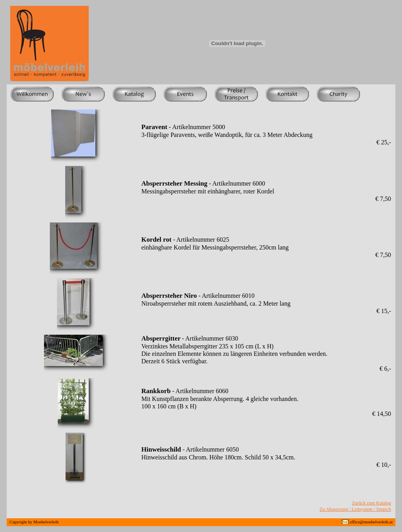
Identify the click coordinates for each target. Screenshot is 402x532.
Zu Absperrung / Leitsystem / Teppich (355, 509)
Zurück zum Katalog (372, 503)
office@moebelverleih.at (371, 522)
